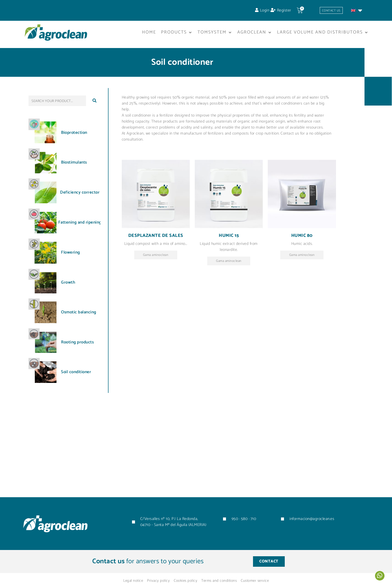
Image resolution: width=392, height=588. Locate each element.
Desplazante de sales (156, 238)
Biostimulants (74, 164)
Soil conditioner (76, 374)
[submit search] (94, 103)
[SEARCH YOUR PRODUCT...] (57, 103)
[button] (177, 35)
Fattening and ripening (80, 224)
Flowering (70, 254)
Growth (68, 284)
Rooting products (77, 344)
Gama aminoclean (156, 257)
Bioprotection (74, 135)
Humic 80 (302, 238)
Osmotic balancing (79, 314)
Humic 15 (229, 238)
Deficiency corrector (80, 194)
